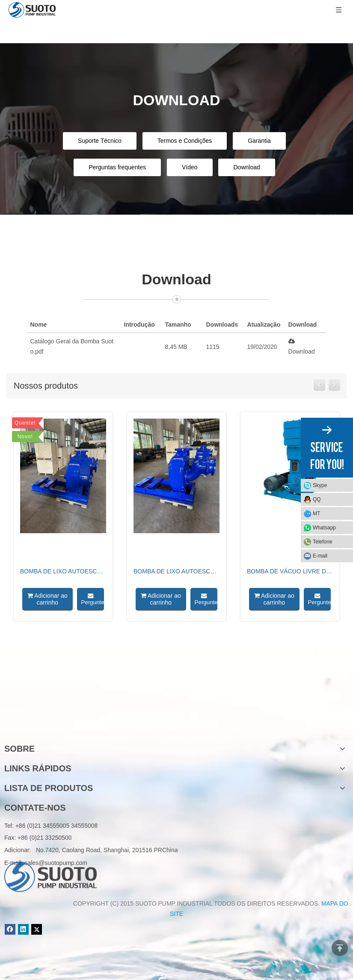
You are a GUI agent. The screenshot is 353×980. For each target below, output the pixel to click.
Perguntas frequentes (117, 167)
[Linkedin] (23, 929)
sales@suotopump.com (56, 863)
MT (316, 514)
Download (246, 167)
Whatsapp (324, 528)
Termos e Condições (185, 141)
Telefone (322, 542)
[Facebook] (10, 929)
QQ (317, 499)
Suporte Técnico (100, 141)
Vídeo (190, 167)
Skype (320, 485)
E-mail (320, 556)
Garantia (259, 141)
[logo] (50, 722)
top (340, 948)
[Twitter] (37, 929)
